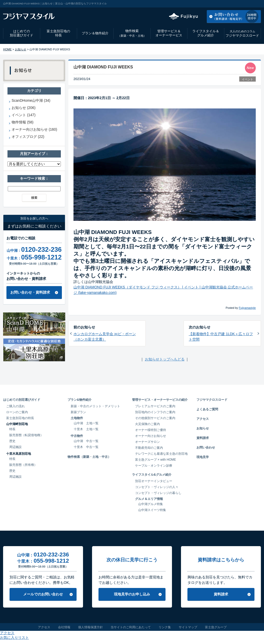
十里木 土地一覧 (86, 429)
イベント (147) (24, 115)
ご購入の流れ (15, 406)
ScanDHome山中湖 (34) (31, 100)
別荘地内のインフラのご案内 (155, 412)
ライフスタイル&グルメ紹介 (152, 475)
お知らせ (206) (24, 108)
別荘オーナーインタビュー (154, 481)
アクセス (219, 4)
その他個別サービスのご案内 (155, 418)
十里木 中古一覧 (86, 447)
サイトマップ (188, 627)
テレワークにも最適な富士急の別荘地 (161, 454)
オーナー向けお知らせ (151, 436)
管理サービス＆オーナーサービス (169, 33)
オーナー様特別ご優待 (151, 430)
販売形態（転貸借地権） (26, 435)
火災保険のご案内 (147, 424)
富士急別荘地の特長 (58, 33)
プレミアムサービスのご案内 (155, 406)
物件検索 (132, 33)
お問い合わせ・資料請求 (30, 292)
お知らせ (21, 49)
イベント (247, 79)
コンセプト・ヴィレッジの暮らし (158, 493)
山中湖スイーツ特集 (152, 510)
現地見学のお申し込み (132, 594)
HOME (7, 49)
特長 (12, 429)
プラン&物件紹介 (80, 400)
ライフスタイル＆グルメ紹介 (206, 33)
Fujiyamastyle (247, 308)
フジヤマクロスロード (242, 33)
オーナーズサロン (147, 442)
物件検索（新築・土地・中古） (89, 457)
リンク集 (165, 627)
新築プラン (78, 412)
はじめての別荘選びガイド (22, 33)
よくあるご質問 (207, 409)
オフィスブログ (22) (28, 137)
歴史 (12, 441)
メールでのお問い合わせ (43, 594)
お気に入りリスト (247, 4)
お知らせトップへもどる (165, 359)
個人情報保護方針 (90, 627)
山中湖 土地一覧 (86, 423)
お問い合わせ (206, 447)
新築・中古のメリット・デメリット (95, 406)
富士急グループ (216, 627)
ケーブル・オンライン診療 (154, 466)
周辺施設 (15, 447)
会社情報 (64, 627)
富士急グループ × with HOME (156, 460)
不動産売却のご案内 (149, 448)
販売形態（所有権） (23, 465)
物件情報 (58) (23, 122)
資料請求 (203, 438)
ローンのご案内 (17, 412)
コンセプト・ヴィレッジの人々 (157, 487)
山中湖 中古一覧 (86, 441)
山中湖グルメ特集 (151, 504)
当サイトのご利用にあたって (131, 627)
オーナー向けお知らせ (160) (34, 129)
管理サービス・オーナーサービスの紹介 (160, 400)
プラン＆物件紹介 (95, 33)
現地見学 (203, 457)
